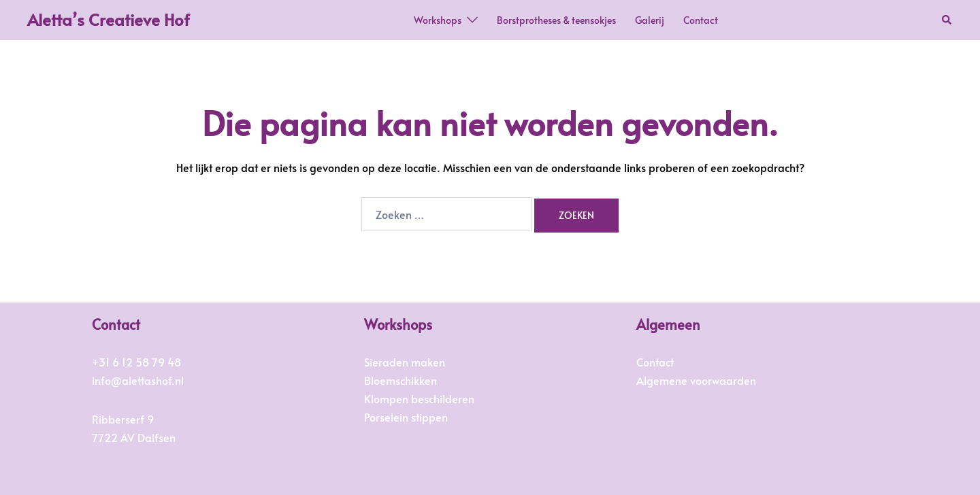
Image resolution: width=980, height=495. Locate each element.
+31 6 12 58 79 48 (136, 362)
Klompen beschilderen (419, 398)
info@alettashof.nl (138, 380)
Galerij (650, 20)
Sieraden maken (405, 362)
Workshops (438, 20)
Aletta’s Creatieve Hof (109, 19)
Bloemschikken (401, 380)
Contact (701, 20)
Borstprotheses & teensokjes (556, 20)
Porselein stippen (406, 417)
